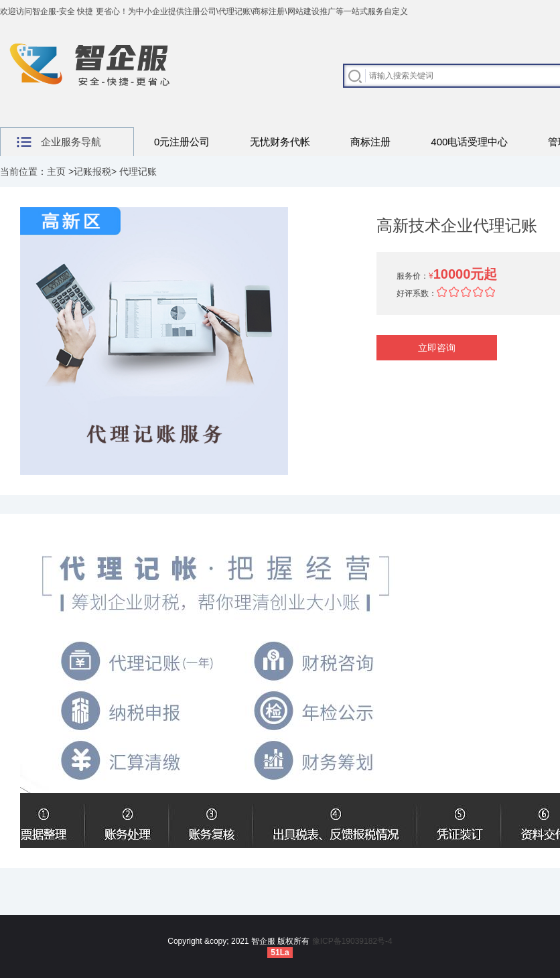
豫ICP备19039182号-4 (352, 941)
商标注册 (370, 142)
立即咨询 (437, 348)
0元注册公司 (182, 142)
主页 (56, 171)
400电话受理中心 (469, 142)
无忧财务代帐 (280, 142)
